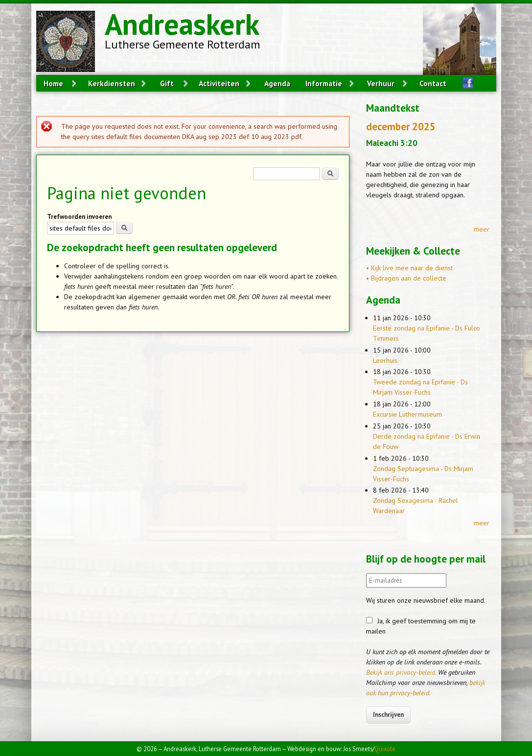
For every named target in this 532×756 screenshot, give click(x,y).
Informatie (324, 83)
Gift (167, 83)
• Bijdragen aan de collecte (406, 278)
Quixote (385, 749)
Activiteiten (219, 83)
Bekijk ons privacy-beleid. (401, 672)
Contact (433, 83)
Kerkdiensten (112, 83)
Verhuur (381, 83)
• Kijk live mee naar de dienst (409, 268)
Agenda (277, 83)
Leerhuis (385, 360)
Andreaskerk (182, 24)
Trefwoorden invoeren (79, 217)
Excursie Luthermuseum (407, 414)
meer (482, 229)
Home (53, 83)
